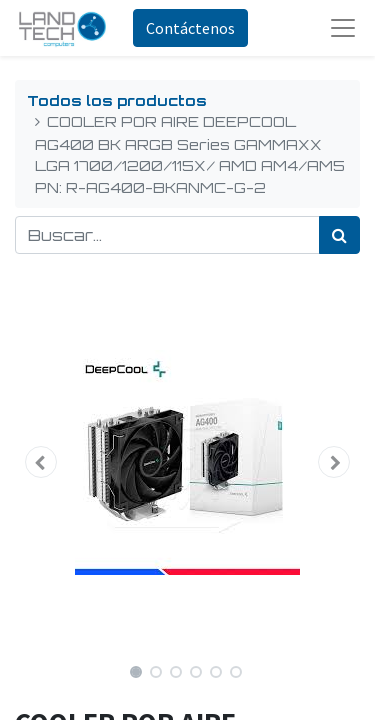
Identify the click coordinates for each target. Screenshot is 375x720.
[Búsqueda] (339, 235)
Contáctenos (190, 28)
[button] (41, 462)
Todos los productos (117, 100)
